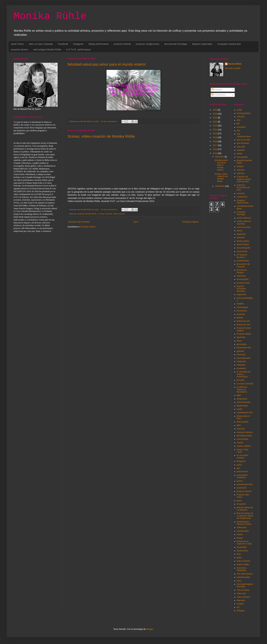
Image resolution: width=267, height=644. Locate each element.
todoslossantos (244, 577)
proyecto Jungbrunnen (148, 44)
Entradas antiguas (190, 222)
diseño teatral (243, 244)
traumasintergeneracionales (245, 585)
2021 (215, 130)
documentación (244, 248)
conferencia (242, 197)
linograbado (242, 399)
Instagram (78, 44)
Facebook (63, 44)
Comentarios (218, 95)
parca (239, 465)
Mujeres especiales (202, 44)
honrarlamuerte (244, 358)
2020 (215, 134)
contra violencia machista (244, 223)
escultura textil (243, 283)
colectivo (241, 173)
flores (239, 341)
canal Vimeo (17, 44)
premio (240, 481)
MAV (239, 425)
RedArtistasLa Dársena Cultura (244, 523)
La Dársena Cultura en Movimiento (242, 389)
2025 (215, 114)
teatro (239, 558)
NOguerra (241, 461)
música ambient (244, 446)
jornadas (241, 380)
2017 (215, 145)
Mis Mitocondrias (244, 436)
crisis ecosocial (244, 227)
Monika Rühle (50, 16)
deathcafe (241, 234)
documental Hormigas (176, 44)
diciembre (220, 157)
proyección (242, 488)
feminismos (242, 311)
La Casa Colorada (105, 214)
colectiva (241, 170)
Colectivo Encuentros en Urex (243, 188)
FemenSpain (242, 307)
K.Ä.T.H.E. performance (78, 50)
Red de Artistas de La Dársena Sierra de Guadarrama (245, 516)
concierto (241, 193)
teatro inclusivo (244, 561)
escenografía (243, 279)
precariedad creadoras (242, 476)
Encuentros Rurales (242, 271)
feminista (241, 314)
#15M (239, 110)
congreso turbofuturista (243, 202)
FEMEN (240, 304)
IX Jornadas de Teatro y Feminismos (244, 374)
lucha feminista (244, 402)
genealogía (242, 344)
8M (238, 124)
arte (239, 131)
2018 (215, 142)
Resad (240, 538)
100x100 (241, 117)
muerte (240, 443)
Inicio (136, 222)
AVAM (239, 154)
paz (238, 468)
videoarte (241, 600)
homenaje (241, 355)
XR (238, 607)
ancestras (241, 127)
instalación (242, 361)
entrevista (241, 276)
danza (240, 231)
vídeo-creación (119, 214)
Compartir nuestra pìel (229, 44)
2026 (215, 110)
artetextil (241, 150)
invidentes (241, 368)
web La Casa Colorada (41, 44)
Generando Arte (244, 348)
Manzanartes (243, 422)
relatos (240, 534)
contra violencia (244, 218)
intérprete (241, 365)
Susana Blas (242, 551)
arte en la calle (243, 140)
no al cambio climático (242, 456)
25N (239, 120)
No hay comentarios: (109, 121)
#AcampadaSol (244, 113)
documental (242, 251)
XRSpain (241, 611)
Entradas (217, 90)
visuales (240, 604)
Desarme (241, 238)
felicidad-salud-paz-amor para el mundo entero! (107, 64)
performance (242, 472)
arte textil (241, 147)
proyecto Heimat (122, 44)
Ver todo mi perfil (233, 68)
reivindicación (243, 531)
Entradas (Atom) (88, 227)
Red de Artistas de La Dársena (245, 509)
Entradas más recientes (79, 222)
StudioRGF (242, 547)
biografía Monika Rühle (87, 214)
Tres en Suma (243, 590)
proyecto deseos (20, 50)
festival (240, 318)
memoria (241, 429)
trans (239, 581)
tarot (239, 554)
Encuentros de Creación (243, 265)
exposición (242, 295)
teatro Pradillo (243, 565)
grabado (240, 351)
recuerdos (241, 504)
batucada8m (242, 157)
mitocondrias (242, 439)
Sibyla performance (99, 44)
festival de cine (243, 325)
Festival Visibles (244, 334)
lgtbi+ (239, 395)
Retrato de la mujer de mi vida (244, 543)
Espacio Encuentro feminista (241, 289)
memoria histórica (245, 432)
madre (240, 409)
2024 (215, 118)
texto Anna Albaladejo (242, 569)
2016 (215, 149)
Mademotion (242, 406)
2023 (215, 122)
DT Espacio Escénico (242, 256)
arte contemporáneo (244, 135)
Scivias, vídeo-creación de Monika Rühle (101, 136)
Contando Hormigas (241, 213)
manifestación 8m (245, 413)
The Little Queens (245, 574)
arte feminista (243, 143)
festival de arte (243, 321)
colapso (240, 166)
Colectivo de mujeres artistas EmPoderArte (244, 179)
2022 (215, 126)
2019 (215, 137)
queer (239, 501)
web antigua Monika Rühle (47, 50)
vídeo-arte (241, 593)
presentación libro (245, 484)
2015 (215, 153)
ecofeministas (243, 261)
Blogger (150, 629)
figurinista (241, 337)
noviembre (220, 186)
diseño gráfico (243, 241)
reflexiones (242, 528)
